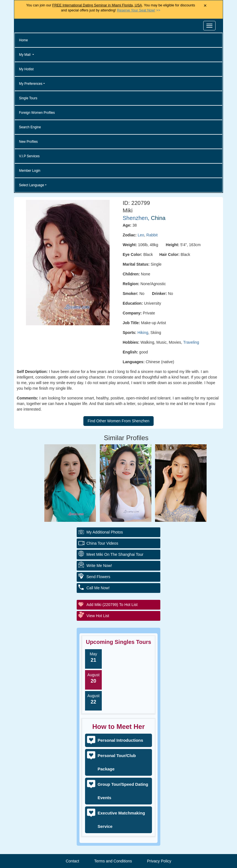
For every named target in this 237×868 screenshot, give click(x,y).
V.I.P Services (29, 156)
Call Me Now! (98, 588)
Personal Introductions (120, 740)
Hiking (143, 333)
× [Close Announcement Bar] (205, 6)
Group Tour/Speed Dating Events (123, 791)
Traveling (191, 342)
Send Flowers (98, 577)
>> (138, 10)
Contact (72, 861)
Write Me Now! (99, 566)
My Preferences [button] (31, 84)
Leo (141, 235)
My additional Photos (105, 532)
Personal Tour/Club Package (117, 762)
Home (23, 40)
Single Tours (28, 98)
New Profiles (28, 142)
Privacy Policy (159, 861)
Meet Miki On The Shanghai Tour (115, 554)
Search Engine (30, 127)
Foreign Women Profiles (37, 113)
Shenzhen (135, 218)
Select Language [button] (32, 185)
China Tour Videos (102, 543)
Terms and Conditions (113, 861)
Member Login (30, 171)
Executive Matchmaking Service (121, 820)
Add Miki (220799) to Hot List (112, 605)
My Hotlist (26, 69)
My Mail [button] (25, 55)
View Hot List (98, 616)
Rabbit (152, 235)
